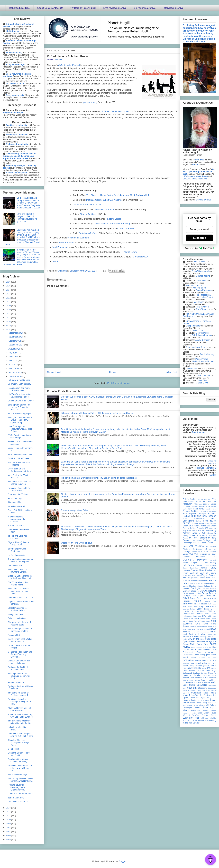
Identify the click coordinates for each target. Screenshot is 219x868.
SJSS (205, 678)
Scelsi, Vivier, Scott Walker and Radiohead (20, 640)
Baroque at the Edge (208, 511)
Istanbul (204, 604)
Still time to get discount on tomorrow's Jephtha (20, 630)
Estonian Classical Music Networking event (19, 483)
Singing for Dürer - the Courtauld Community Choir (19, 676)
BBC (194, 516)
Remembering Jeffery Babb (74, 510)
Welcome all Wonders (78, 238)
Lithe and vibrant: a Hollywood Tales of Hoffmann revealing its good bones (97, 413)
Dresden (186, 570)
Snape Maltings (209, 680)
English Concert (209, 575)
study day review (204, 691)
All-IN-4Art (198, 504)
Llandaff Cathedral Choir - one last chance (20, 662)
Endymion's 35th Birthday (20, 384)
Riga (203, 666)
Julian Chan (198, 331)
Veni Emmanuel (60, 247)
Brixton (193, 528)
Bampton (186, 511)
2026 (9, 282)
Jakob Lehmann (203, 376)
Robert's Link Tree (19, 8)
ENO (185, 578)
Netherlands (202, 626)
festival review (195, 584)
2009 (9, 824)
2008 (9, 828)
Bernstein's (105, 209)
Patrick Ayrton (202, 359)
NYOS (185, 639)
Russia (214, 668)
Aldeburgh (188, 504)
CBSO (210, 543)
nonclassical (205, 632)
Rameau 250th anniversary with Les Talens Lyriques (20, 716)
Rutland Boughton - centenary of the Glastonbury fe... (17, 787)
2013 (9, 808)
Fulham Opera (210, 586)
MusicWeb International (206, 468)
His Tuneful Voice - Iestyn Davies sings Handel (19, 396)
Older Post (171, 372)
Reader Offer (188, 663)
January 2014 (15, 377)
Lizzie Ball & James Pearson (199, 335)
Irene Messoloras (204, 295)
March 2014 (14, 369)
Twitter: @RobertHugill (83, 8)
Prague (202, 657)
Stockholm (202, 688)
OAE (190, 639)
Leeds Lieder (210, 609)
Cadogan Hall (209, 540)
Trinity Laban (208, 703)
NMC (198, 632)
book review (210, 521)
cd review (197, 546)
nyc (209, 636)
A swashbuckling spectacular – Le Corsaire (17, 519)
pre (209, 657)
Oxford (186, 650)
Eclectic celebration (17, 618)
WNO (207, 720)
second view (188, 678)
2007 (9, 832)
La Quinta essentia (16, 555)
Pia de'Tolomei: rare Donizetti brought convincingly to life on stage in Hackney (99, 478)
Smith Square (194, 680)
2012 (9, 812)
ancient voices (210, 504)
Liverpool (200, 614)
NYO (214, 636)
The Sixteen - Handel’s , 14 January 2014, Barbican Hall (118, 195)
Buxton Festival (205, 531)
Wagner (213, 708)
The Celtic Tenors (194, 285)
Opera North (189, 644)
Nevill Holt (212, 626)
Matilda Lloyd (202, 383)
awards (213, 507)
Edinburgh (194, 573)
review (185, 666)
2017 (9, 318)
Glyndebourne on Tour (192, 593)
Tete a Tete (194, 695)
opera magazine (209, 641)
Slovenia (213, 678)
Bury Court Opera (190, 531)
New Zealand (205, 629)
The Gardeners (206, 695)
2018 (9, 314)
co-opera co (205, 554)
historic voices (114, 219)
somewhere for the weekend (196, 683)
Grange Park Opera (194, 596)
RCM (214, 661)
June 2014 (13, 357)
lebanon (186, 609)
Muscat (203, 621)
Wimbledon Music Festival (194, 720)
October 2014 (15, 341)
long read (197, 616)
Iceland (207, 601)
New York (195, 629)
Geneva (206, 588)
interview (188, 604)
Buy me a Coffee (204, 200)
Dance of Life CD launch (19, 494)
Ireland (197, 604)
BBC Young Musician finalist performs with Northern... (21, 780)
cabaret (199, 540)
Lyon (214, 616)
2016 (9, 322)
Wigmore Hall (191, 718)
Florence (200, 586)
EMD (194, 575)
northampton (212, 634)
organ (209, 647)
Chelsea (186, 549)
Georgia (213, 588)
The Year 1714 (15, 502)
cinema (194, 552)
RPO (204, 668)
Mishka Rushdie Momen (203, 361)
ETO (208, 578)
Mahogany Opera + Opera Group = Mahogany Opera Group (20, 420)
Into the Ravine (15, 566)
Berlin (213, 518)
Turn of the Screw (16, 798)
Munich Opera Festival (191, 621)
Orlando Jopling (203, 276)
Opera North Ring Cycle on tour (76, 543)
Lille (193, 614)
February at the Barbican (19, 380)
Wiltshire (213, 718)
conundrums (203, 563)
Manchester (194, 619)
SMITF (185, 680)
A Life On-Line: (205, 499)
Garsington (196, 588)
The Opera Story (204, 698)
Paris (199, 652)
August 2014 (15, 349)
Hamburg (187, 601)
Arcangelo (187, 506)
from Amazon (198, 432)
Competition (13, 749)
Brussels (200, 528)
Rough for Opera (16, 614)
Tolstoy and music (16, 526)
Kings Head (193, 606)
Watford (205, 710)
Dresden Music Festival (202, 570)
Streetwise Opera (189, 691)
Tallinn (205, 693)
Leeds (200, 609)
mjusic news (205, 619)
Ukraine (202, 705)
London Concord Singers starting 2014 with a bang (21, 735)
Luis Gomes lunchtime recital (87, 205)
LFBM (209, 611)
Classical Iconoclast (212, 462)
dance (185, 568)
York (191, 723)
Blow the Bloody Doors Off (20, 455)
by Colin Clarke (206, 533)
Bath (185, 514)
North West (200, 634)
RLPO (208, 666)
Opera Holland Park (192, 641)
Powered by (199, 248)
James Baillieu (199, 288)
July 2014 (13, 353)
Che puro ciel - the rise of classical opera (19, 623)
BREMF (186, 523)
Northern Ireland (191, 636)
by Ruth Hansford (198, 538)
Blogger (122, 861)
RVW (185, 671)
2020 (9, 306)
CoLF (214, 554)
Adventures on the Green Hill (202, 501)
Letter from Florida (198, 611)
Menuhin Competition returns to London (18, 571)
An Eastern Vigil (15, 498)
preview (58, 60)
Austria (207, 506)
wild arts (204, 718)
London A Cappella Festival (20, 598)
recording (212, 663)
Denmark (204, 568)
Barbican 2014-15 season (20, 458)
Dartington (194, 568)
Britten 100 (205, 526)
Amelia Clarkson (203, 340)
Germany (187, 591)
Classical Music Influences (195, 179)
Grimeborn (211, 596)
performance (210, 652)
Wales (186, 710)
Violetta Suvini (200, 262)
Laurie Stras (191, 369)
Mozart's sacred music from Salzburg (112, 224)
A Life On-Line (190, 499)
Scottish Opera (210, 675)
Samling (204, 673)
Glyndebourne (210, 591)
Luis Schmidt (202, 281)
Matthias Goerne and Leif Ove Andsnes (19, 709)
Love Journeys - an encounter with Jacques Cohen (20, 429)
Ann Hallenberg (207, 354)
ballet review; (211, 509)
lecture (193, 609)
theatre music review (200, 700)
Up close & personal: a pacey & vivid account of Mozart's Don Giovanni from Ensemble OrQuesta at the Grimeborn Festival (28, 203)
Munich (213, 619)
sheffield (198, 678)
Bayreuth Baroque (197, 514)
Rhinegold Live (195, 666)
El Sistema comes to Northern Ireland (17, 609)
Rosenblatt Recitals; (192, 668)
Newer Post (54, 372)
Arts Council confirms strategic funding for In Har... (19, 702)
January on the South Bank (20, 794)
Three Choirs (196, 703)
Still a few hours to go (18, 775)
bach (185, 509)
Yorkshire (197, 723)
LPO (204, 616)
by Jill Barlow (202, 535)
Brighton (194, 523)
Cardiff (204, 543)
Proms (198, 661)
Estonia (202, 578)
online (202, 639)
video (205, 708)
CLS (191, 554)
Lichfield (186, 614)
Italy (210, 604)
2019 (9, 310)
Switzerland (196, 693)
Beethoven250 (200, 519)
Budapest (213, 528)
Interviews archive (173, 8)
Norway (203, 636)
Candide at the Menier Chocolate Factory (18, 760)
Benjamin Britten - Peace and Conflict (19, 754)
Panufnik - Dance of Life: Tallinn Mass (19, 489)
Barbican (195, 511)
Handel (197, 601)
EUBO (213, 578)
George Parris (202, 333)
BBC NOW (202, 516)
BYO (193, 540)
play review (211, 655)
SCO (191, 675)
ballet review (199, 509)
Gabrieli (186, 588)
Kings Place (205, 606)
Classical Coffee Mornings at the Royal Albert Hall (20, 577)
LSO (209, 616)
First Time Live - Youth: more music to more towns (18, 591)
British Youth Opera (191, 526)
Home (56, 261)
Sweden (186, 693)
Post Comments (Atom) (119, 383)
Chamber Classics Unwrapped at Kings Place (18, 743)
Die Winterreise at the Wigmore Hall (18, 584)
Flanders (193, 586)
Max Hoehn (199, 302)
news (213, 629)
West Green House (207, 713)
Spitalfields (202, 685)
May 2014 (13, 361)
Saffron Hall (204, 671)
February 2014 (15, 373)
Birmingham (188, 521)
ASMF (201, 506)
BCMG (186, 518)
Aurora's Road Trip (16, 682)
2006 (9, 835)
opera (213, 639)
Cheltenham (197, 549)
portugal (194, 657)
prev (215, 657)
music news (201, 624)
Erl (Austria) (193, 578)
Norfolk (213, 632)
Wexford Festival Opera (204, 715)
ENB (199, 575)
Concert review (140, 257)
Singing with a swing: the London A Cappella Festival (19, 407)
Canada (196, 543)
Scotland (198, 675)
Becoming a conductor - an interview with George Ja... (20, 768)
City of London (203, 552)
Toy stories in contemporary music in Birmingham (20, 560)
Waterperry (195, 710)
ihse (215, 601)
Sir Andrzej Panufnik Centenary (17, 550)
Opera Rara (202, 644)
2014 (9, 330)
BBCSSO (212, 516)
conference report (190, 563)
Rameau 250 (14, 635)
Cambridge (187, 543)
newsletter (187, 632)
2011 (9, 816)
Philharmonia (188, 655)
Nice (193, 632)
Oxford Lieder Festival (69, 65)
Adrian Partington (204, 290)
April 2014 (13, 365)
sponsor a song (90, 102)
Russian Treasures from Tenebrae (19, 464)
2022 (9, 298)
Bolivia (199, 521)
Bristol (201, 523)
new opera (187, 629)
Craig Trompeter (193, 326)
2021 (9, 302)
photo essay (200, 655)
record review (201, 663)
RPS (208, 668)
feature (205, 581)
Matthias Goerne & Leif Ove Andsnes (104, 200)
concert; (213, 560)
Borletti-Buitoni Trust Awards (21, 401)
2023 (9, 294)
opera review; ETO (199, 647)
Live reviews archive (115, 8)
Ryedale (193, 671)
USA (207, 705)
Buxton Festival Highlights (20, 414)
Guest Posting (197, 598)
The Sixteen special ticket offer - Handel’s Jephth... (20, 722)
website (213, 710)
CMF (196, 554)
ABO (185, 501)
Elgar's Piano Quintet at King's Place (19, 544)
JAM (185, 606)
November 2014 (16, 337)
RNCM (213, 666)
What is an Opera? (16, 506)
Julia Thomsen (202, 307)
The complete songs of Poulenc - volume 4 (18, 694)
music (208, 621)
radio (204, 661)
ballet (190, 509)
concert (213, 556)
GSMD (186, 598)
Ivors (214, 604)
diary (213, 568)
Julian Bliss (202, 380)
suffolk (214, 691)
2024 (9, 290)
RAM (209, 661)
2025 (9, 286)
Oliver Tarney (201, 309)
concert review (195, 559)
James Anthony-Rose (196, 347)
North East (188, 634)
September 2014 (16, 345)
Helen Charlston (208, 297)
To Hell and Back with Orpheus (18, 537)
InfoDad (213, 475)
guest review (210, 598)
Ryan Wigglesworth (201, 271)
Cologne (186, 556)
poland (185, 657)
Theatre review (130, 252)
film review (208, 583)
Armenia (195, 507)
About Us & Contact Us (50, 8)
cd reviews (211, 546)
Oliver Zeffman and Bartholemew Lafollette (20, 470)
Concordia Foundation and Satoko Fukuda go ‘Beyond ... (20, 654)
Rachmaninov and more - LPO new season (19, 389)
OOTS (208, 639)
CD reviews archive (145, 8)
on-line (196, 639)
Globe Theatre (197, 591)
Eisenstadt (187, 575)
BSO (207, 528)
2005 (9, 840)
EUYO (185, 581)
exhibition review (195, 581)
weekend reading (190, 713)
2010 (9, 820)
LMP (207, 614)
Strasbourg (212, 688)
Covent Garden (195, 565)
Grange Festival (209, 593)
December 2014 (16, 333)
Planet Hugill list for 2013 (19, 802)
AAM (214, 499)
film (202, 584)
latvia (214, 607)
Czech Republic (210, 565)
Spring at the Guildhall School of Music (18, 668)
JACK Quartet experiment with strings (20, 436)
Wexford (186, 715)
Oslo (214, 647)
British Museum (210, 523)
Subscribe (199, 238)
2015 (9, 325)
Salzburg (196, 673)
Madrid (185, 619)
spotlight (192, 688)
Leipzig (186, 611)
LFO (215, 611)
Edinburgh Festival (208, 573)
